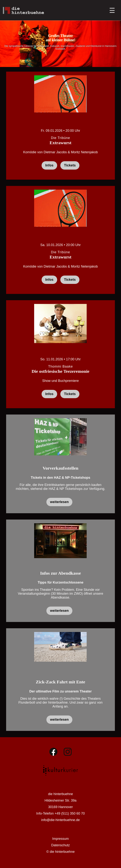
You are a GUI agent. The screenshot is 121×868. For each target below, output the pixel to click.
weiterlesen (59, 502)
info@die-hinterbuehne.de (60, 820)
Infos (49, 165)
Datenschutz (61, 845)
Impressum (60, 839)
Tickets (70, 165)
